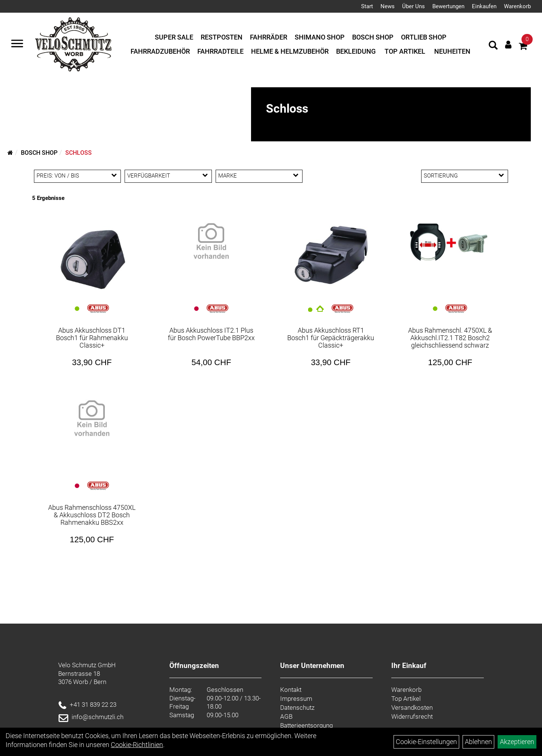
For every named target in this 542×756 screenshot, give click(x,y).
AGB (286, 716)
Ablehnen (478, 742)
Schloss (79, 153)
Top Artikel (405, 51)
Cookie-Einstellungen (426, 742)
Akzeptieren (517, 742)
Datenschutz (297, 708)
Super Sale (174, 37)
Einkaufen (484, 6)
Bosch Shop (373, 37)
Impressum (296, 699)
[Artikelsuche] (493, 46)
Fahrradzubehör (160, 51)
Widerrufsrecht (412, 716)
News (388, 6)
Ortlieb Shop (424, 37)
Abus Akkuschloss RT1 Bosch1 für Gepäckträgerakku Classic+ (331, 338)
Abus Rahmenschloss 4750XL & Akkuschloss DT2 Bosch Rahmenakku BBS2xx (92, 515)
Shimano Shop (320, 37)
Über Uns (413, 6)
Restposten (222, 37)
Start (367, 6)
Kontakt (291, 690)
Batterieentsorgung (306, 725)
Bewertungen (448, 6)
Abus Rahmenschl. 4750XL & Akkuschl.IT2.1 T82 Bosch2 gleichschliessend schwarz (450, 338)
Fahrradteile (220, 51)
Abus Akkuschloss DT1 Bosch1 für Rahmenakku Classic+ (92, 338)
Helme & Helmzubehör (290, 51)
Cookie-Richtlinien (137, 745)
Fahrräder (269, 37)
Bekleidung (356, 51)
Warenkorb (517, 6)
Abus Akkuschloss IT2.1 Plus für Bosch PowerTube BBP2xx (211, 334)
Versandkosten (412, 708)
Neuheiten (452, 51)
